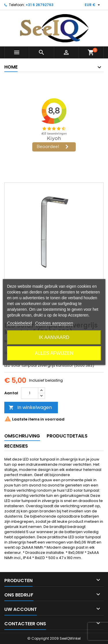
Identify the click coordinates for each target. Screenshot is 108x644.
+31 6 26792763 (40, 5)
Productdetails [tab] (67, 436)
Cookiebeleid (19, 323)
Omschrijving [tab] (22, 436)
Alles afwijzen (54, 353)
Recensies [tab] (16, 446)
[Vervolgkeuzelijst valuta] (93, 5)
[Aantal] (30, 393)
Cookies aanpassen (54, 323)
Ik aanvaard (54, 337)
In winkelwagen (30, 407)
